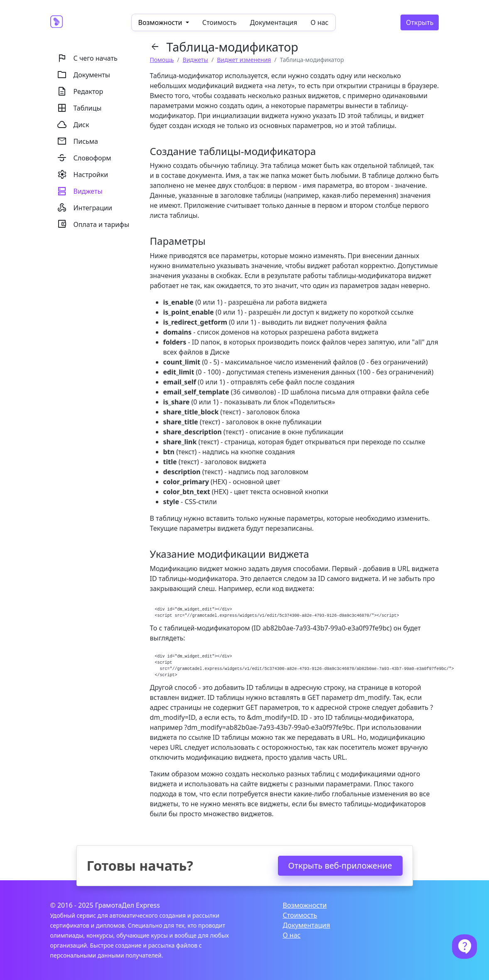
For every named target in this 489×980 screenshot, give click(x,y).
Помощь (162, 60)
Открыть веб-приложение (340, 866)
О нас (320, 22)
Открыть (420, 22)
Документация (274, 22)
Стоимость (220, 22)
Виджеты (195, 60)
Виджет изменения (244, 60)
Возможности (305, 905)
